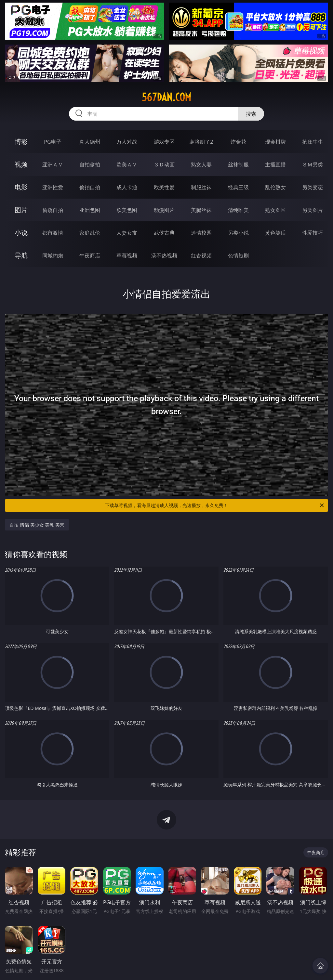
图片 (21, 210)
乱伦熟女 (275, 187)
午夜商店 (90, 255)
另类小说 (238, 233)
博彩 (21, 142)
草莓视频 (127, 255)
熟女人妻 (201, 164)
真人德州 (90, 142)
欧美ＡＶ (127, 164)
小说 (21, 233)
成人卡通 (127, 187)
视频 (21, 164)
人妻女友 (127, 233)
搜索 (251, 114)
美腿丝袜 (201, 210)
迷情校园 (201, 233)
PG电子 (53, 142)
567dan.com (166, 97)
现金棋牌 (275, 142)
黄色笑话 (275, 233)
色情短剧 (238, 255)
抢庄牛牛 (313, 142)
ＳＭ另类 (313, 164)
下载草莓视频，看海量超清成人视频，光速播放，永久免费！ (215, 505)
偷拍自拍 (90, 187)
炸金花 (238, 142)
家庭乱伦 (90, 233)
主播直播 (275, 164)
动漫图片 (164, 210)
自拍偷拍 (90, 164)
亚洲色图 (90, 210)
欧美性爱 (164, 187)
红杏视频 (201, 255)
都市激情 (53, 233)
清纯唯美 (238, 210)
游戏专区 (164, 142)
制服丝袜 (201, 187)
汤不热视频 (164, 255)
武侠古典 (164, 233)
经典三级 (238, 187)
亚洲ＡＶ (53, 164)
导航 (21, 255)
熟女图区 (275, 210)
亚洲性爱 (53, 187)
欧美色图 (127, 210)
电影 (21, 187)
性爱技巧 (313, 233)
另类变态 (313, 187)
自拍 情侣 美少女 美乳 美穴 (37, 525)
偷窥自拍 (53, 210)
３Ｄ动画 (164, 164)
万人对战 (127, 142)
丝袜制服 (238, 164)
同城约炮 (53, 255)
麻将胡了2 (201, 142)
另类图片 (313, 210)
